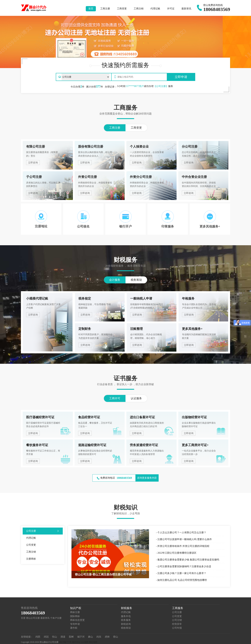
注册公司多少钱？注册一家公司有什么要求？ (182, 573)
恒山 (55, 637)
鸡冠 (46, 637)
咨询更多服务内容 (147, 478)
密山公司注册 (33, 618)
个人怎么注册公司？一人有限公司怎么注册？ (182, 533)
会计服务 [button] (115, 280)
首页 (91, 9)
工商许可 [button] (115, 398)
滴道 (63, 637)
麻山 (90, 637)
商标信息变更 (77, 620)
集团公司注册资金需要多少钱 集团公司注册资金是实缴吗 (188, 560)
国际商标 (75, 616)
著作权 (74, 628)
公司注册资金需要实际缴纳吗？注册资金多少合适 (184, 566)
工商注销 (139, 9)
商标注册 (75, 612)
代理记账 (155, 9)
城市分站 (76, 642)
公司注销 (177, 620)
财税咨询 (126, 624)
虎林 (107, 637)
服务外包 (126, 616)
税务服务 (126, 620)
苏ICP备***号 (65, 642)
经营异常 (177, 624)
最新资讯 (186, 9)
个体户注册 (56, 618)
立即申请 (181, 77)
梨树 (71, 637)
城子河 (81, 637)
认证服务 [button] (136, 398)
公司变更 (177, 616)
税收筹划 (126, 628)
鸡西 (38, 637)
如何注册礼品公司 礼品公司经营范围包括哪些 (182, 580)
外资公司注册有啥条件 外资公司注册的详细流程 (183, 546)
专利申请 (75, 624)
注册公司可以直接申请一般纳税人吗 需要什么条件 (185, 539)
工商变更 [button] (136, 128)
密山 (116, 637)
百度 (23, 618)
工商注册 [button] (115, 128)
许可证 (171, 9)
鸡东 (99, 637)
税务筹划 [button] (136, 280)
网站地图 (93, 642)
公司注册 (177, 612)
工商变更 (122, 9)
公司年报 (177, 628)
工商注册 (105, 9)
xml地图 (85, 642)
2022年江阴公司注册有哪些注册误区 (177, 553)
